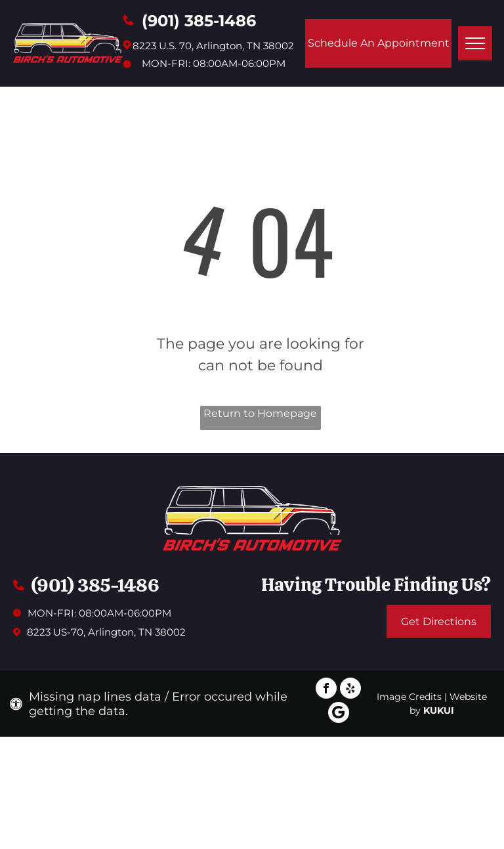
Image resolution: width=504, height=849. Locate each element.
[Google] (339, 714)
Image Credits (409, 697)
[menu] (475, 43)
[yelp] (350, 690)
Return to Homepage (260, 413)
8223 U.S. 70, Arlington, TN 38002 (213, 46)
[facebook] (326, 690)
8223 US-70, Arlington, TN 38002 (106, 632)
